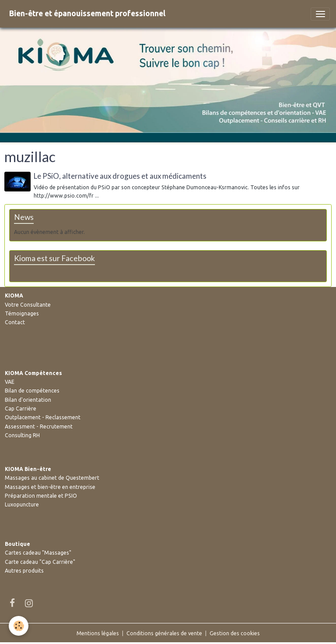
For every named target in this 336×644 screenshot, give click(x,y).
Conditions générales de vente (164, 633)
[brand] (87, 14)
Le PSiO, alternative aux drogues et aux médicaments (120, 176)
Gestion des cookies (235, 633)
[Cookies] (19, 626)
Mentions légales (98, 633)
